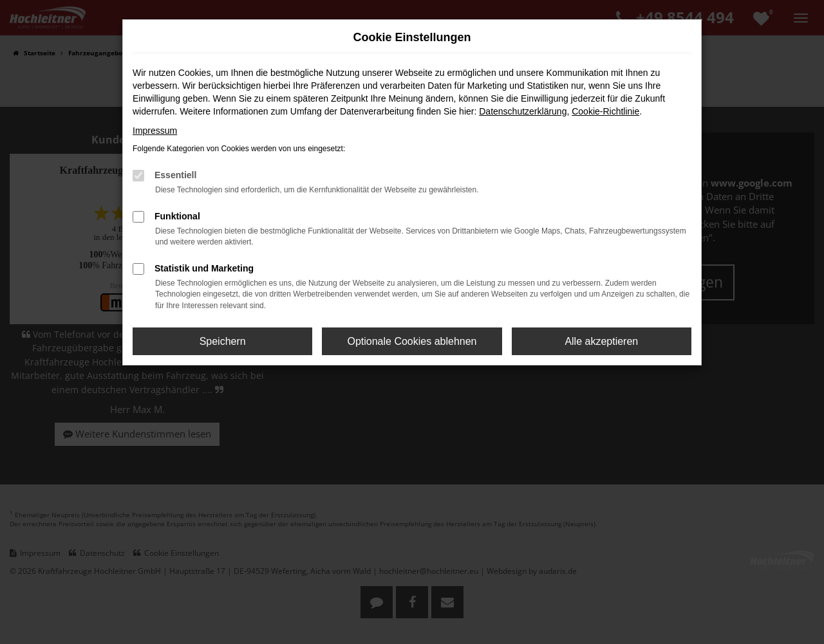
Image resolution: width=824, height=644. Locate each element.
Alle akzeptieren (601, 341)
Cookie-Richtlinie (605, 111)
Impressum (155, 131)
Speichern (223, 341)
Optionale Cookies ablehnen (412, 341)
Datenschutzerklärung (523, 111)
